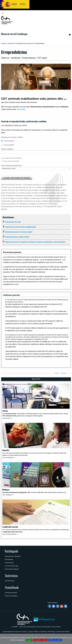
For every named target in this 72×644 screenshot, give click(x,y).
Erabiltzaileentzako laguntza (25, 43)
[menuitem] (67, 13)
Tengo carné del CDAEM (11, 161)
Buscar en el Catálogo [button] (14, 34)
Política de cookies (55, 640)
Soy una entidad (7, 145)
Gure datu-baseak (8, 453)
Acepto (29, 640)
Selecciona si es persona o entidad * (12, 137)
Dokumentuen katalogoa (13, 556)
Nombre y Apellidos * (7, 149)
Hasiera (4, 43)
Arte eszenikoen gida (12, 566)
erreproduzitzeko (37, 453)
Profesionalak (9, 563)
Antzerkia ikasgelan (11, 596)
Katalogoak (11, 551)
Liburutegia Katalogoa (12, 569)
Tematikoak (12, 587)
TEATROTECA (10, 581)
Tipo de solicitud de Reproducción (11, 166)
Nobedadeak (9, 559)
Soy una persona (8, 141)
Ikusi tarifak (21, 109)
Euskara (67, 13)
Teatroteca (11, 576)
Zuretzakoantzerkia (11, 593)
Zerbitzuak (11, 43)
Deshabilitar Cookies (40, 640)
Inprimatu (63, 373)
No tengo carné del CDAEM (12, 158)
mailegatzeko (49, 453)
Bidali (57, 373)
